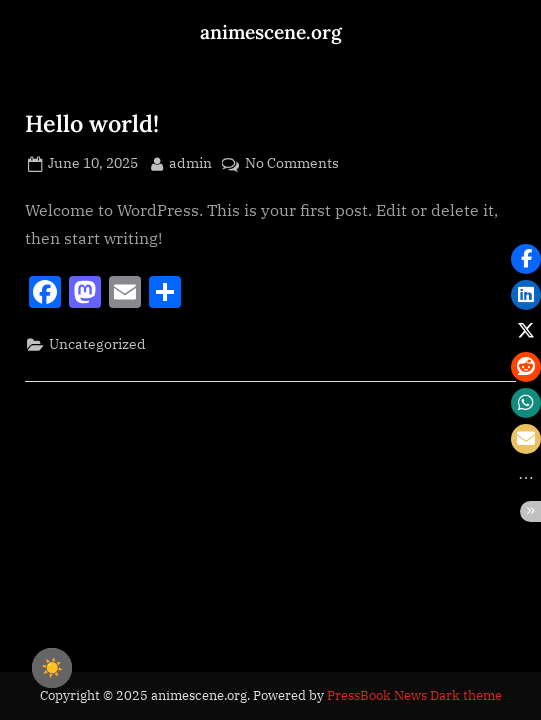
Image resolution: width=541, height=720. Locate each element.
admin (190, 162)
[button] (526, 259)
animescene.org (271, 32)
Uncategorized (97, 344)
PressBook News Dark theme (414, 695)
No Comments (292, 164)
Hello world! (92, 123)
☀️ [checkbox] (52, 668)
